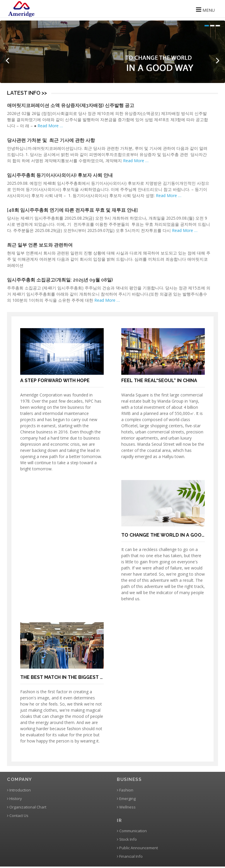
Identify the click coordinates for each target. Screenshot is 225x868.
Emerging (126, 799)
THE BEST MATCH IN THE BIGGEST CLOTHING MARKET (83, 677)
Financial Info (130, 856)
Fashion (125, 790)
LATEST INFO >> (27, 93)
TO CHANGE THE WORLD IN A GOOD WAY (169, 535)
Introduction (19, 790)
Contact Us (18, 816)
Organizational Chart (27, 807)
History (15, 799)
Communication (132, 831)
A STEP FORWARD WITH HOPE (55, 380)
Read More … (50, 126)
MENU (205, 10)
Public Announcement (137, 848)
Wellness (126, 807)
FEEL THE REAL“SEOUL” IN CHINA (159, 380)
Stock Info (127, 839)
